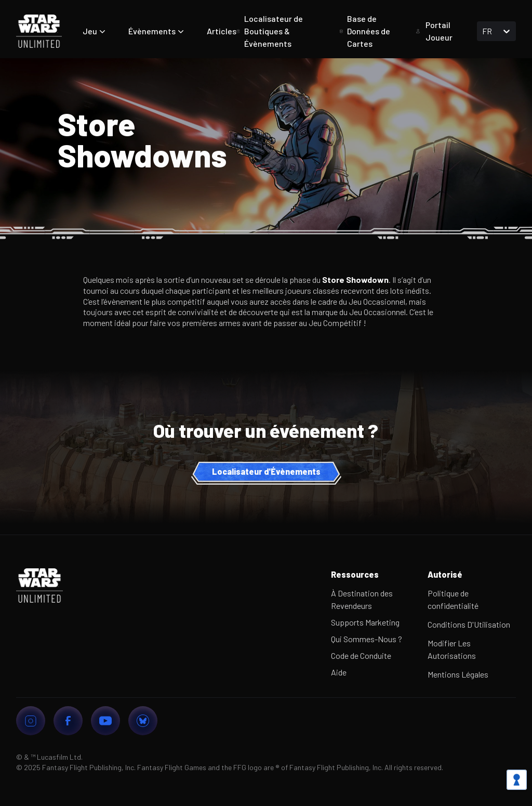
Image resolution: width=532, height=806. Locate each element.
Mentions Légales (458, 674)
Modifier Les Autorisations (452, 649)
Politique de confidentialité (453, 599)
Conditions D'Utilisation (469, 624)
